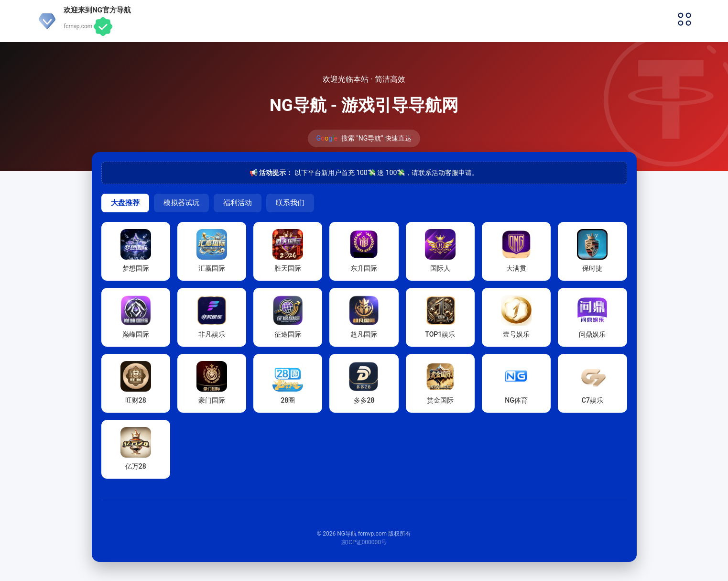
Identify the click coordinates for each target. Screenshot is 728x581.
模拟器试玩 (181, 203)
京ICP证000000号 (364, 542)
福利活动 (238, 203)
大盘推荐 (125, 203)
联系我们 (290, 203)
